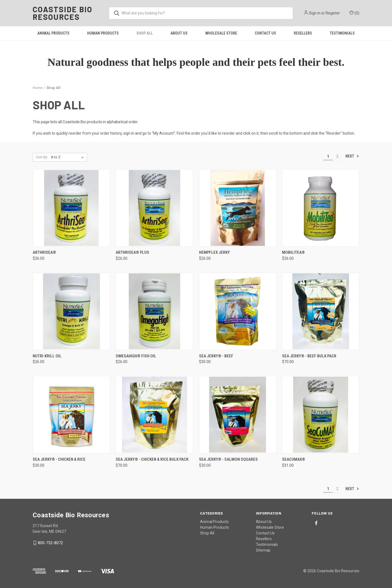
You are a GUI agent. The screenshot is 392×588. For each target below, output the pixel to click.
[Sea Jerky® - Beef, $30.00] (238, 311)
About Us (179, 33)
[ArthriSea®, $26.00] (71, 208)
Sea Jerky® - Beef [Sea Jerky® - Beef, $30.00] (216, 356)
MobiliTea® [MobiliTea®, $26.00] (293, 252)
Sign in (315, 13)
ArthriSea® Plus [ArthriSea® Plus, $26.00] (132, 252)
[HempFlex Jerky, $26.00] (238, 208)
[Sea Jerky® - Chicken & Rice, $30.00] (71, 415)
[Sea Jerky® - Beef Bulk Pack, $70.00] (321, 311)
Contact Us (265, 33)
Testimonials (342, 33)
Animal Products (53, 33)
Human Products (103, 33)
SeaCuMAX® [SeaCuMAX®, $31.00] (294, 459)
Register (333, 13)
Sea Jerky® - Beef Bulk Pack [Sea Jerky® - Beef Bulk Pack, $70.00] (309, 356)
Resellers (303, 33)
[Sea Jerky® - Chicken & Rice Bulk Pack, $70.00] (154, 415)
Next (352, 156)
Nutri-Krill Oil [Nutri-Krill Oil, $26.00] (47, 356)
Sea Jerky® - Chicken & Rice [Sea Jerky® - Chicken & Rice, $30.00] (59, 459)
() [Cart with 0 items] (354, 13)
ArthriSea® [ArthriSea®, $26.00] (44, 252)
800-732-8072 (50, 543)
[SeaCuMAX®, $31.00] (321, 415)
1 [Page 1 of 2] (328, 156)
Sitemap (263, 550)
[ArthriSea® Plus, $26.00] (154, 208)
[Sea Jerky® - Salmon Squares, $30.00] (238, 415)
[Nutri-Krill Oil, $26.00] (71, 311)
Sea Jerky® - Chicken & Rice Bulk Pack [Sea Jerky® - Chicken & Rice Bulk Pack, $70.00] (152, 459)
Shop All (145, 33)
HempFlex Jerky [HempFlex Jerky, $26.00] (214, 252)
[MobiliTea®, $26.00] (321, 208)
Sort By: (42, 157)
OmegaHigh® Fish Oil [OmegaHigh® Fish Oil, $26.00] (136, 356)
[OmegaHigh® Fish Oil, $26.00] (154, 311)
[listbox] (68, 157)
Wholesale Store (221, 33)
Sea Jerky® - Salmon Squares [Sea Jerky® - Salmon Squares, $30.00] (228, 459)
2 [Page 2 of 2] (337, 156)
